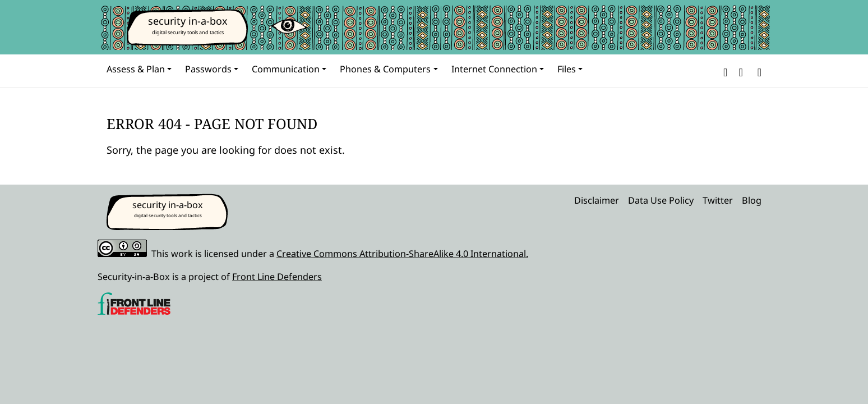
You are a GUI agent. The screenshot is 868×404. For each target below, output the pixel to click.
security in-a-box (188, 21)
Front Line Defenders (277, 277)
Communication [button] (286, 69)
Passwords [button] (208, 69)
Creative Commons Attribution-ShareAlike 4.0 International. (402, 254)
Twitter (718, 200)
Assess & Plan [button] (136, 69)
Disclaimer (597, 200)
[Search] (757, 71)
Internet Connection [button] (494, 69)
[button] (725, 71)
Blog (752, 200)
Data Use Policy (661, 200)
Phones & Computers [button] (385, 69)
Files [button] (567, 69)
